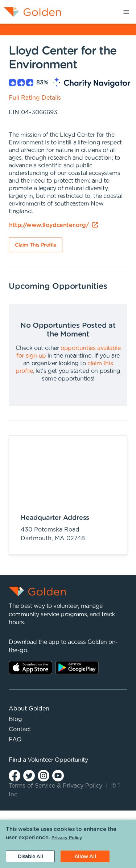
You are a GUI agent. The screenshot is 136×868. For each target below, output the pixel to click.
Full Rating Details (35, 98)
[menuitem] (31, 12)
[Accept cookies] (85, 856)
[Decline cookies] (30, 856)
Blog (15, 719)
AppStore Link (30, 668)
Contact (20, 729)
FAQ (15, 740)
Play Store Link (77, 668)
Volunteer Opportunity (58, 760)
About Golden (29, 709)
